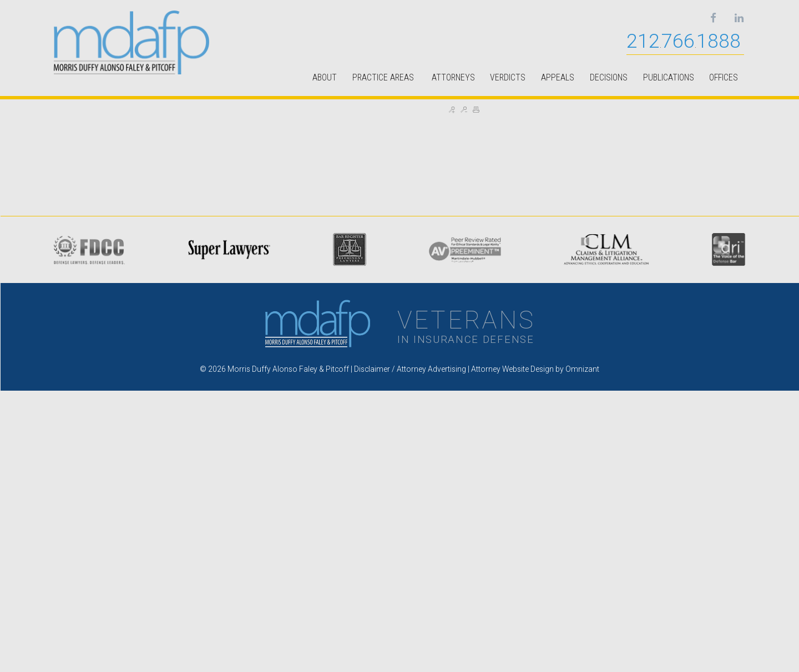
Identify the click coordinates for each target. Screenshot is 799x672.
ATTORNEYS (453, 77)
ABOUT (325, 77)
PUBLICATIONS (669, 77)
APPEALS (558, 77)
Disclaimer (372, 369)
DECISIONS (609, 77)
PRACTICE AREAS (384, 77)
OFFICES (724, 77)
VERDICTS (508, 77)
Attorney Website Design (512, 369)
